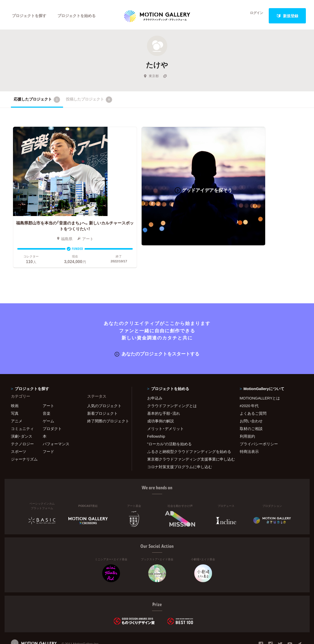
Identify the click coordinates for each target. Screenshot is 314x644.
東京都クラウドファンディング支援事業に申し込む (187, 439)
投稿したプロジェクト (89, 102)
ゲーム (48, 401)
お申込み (155, 378)
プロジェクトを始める (77, 16)
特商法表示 (249, 431)
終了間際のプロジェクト (106, 401)
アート (48, 385)
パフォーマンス (56, 424)
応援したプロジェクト (37, 102)
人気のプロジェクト (104, 385)
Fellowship (156, 416)
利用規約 (247, 416)
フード (48, 431)
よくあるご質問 (253, 393)
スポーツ (19, 431)
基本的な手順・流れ (164, 393)
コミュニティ (22, 408)
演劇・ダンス (22, 416)
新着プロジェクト (102, 393)
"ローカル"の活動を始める (170, 424)
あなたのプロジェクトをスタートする (157, 334)
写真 (15, 393)
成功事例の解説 (161, 401)
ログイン (253, 16)
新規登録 (287, 16)
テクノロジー (22, 424)
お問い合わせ (251, 401)
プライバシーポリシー (259, 424)
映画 (15, 385)
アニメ (17, 401)
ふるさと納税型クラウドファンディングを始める (187, 431)
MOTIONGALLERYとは (260, 378)
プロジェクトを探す (29, 16)
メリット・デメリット (166, 408)
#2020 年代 (249, 385)
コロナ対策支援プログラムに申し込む (180, 447)
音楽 (47, 393)
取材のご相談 (251, 408)
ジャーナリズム (24, 439)
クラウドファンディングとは (172, 385)
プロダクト (52, 408)
